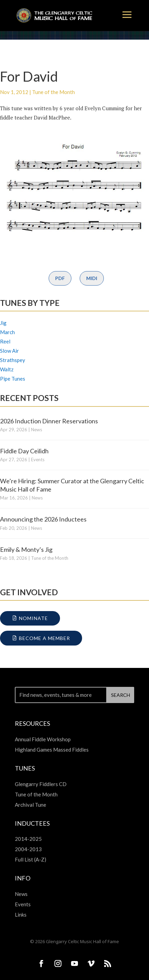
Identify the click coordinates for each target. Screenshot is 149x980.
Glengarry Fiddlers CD (41, 784)
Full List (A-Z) (31, 859)
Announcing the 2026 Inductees (43, 519)
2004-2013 (28, 849)
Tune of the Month (53, 92)
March (7, 332)
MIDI (92, 278)
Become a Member (44, 638)
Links (21, 915)
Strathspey (13, 360)
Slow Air (9, 351)
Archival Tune (31, 805)
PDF (60, 278)
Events (38, 460)
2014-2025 (28, 839)
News (37, 430)
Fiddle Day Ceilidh (24, 451)
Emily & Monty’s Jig (26, 549)
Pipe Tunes (13, 379)
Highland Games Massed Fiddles (52, 750)
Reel (5, 341)
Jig (3, 323)
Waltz (7, 369)
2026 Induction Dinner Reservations (49, 421)
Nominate (33, 618)
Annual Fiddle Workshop (43, 739)
